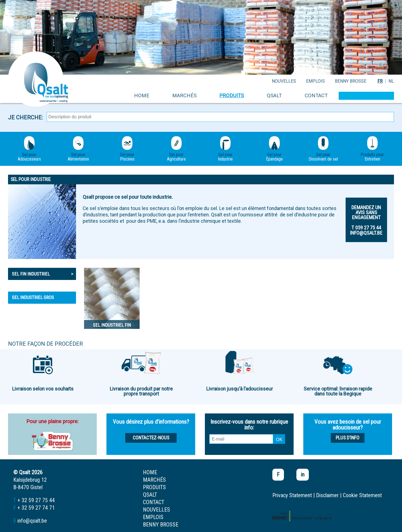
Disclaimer (327, 495)
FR (380, 81)
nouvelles (284, 81)
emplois (315, 81)
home (142, 95)
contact (316, 95)
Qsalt (274, 95)
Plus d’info (348, 438)
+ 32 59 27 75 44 (36, 500)
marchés (184, 95)
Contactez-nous (151, 438)
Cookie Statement (362, 495)
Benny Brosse (351, 81)
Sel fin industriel (43, 274)
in (303, 475)
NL (391, 81)
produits (232, 95)
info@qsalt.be (32, 521)
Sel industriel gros (33, 297)
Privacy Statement (292, 495)
